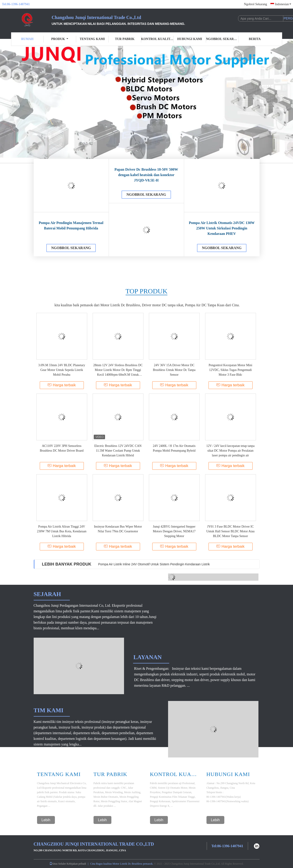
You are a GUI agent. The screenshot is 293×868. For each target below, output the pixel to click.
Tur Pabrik (125, 39)
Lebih (46, 820)
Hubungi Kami (190, 39)
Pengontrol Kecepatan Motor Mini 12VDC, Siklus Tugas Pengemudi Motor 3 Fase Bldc (230, 370)
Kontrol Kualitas (157, 39)
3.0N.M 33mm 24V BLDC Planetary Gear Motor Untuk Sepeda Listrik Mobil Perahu (62, 370)
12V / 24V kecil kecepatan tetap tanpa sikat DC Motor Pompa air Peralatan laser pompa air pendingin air (230, 451)
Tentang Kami (59, 774)
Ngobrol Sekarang (255, 4)
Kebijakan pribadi (76, 864)
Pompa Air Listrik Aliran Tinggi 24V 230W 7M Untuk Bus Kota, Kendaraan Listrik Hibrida (62, 531)
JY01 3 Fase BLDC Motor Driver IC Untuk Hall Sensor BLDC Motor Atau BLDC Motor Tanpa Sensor (230, 531)
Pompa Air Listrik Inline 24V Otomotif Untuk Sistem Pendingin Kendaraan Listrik (154, 564)
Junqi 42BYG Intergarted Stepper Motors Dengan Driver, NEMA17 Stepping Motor (174, 531)
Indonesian (283, 4)
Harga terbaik (62, 385)
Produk (60, 39)
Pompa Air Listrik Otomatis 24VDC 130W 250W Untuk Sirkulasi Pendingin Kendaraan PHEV (222, 228)
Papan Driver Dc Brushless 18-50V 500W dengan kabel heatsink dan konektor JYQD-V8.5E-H (146, 175)
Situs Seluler (58, 864)
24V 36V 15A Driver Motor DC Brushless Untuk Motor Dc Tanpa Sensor (174, 370)
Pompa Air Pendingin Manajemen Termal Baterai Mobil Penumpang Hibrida (71, 225)
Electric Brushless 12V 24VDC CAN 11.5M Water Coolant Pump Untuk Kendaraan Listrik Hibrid (118, 451)
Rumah (27, 39)
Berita (255, 39)
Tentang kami (92, 39)
